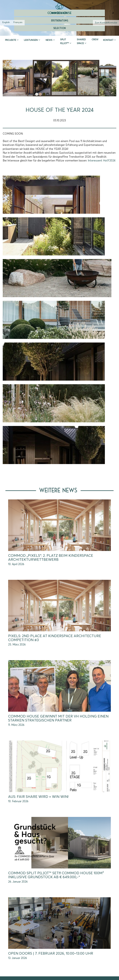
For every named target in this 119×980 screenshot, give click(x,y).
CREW (95, 40)
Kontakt (108, 40)
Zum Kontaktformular (106, 23)
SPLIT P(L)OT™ (64, 42)
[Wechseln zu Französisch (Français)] (18, 23)
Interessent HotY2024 (102, 161)
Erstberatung (60, 20)
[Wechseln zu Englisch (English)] (6, 23)
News (49, 40)
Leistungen (31, 40)
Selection (59, 28)
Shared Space (81, 42)
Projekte (11, 40)
